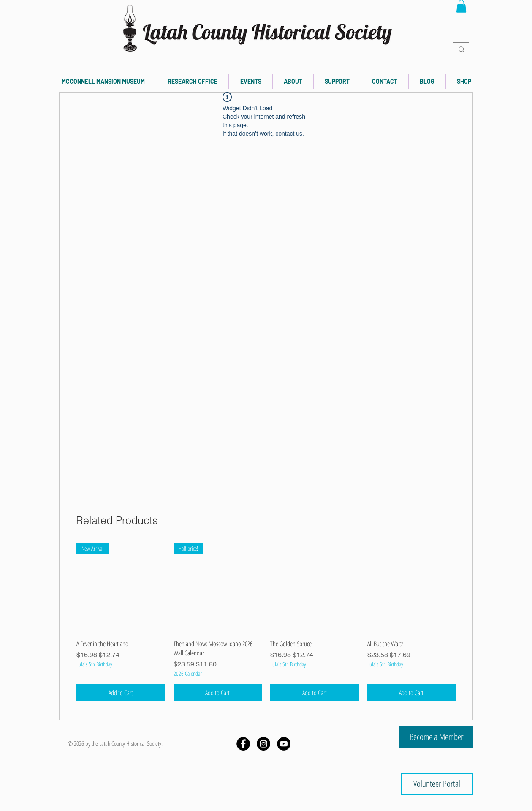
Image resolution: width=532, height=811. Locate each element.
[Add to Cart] (121, 693)
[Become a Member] (436, 737)
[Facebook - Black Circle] (243, 744)
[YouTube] (284, 744)
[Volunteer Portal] (437, 784)
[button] (461, 6)
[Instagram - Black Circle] (263, 744)
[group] (266, 622)
